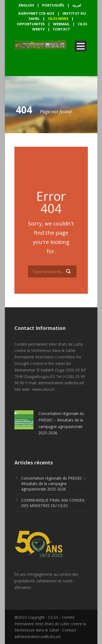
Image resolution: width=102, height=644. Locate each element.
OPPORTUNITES (31, 24)
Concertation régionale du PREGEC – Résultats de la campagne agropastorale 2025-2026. (53, 484)
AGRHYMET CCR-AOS (37, 13)
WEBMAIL (61, 24)
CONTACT (61, 29)
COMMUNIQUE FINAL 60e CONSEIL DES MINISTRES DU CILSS (53, 503)
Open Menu (81, 46)
